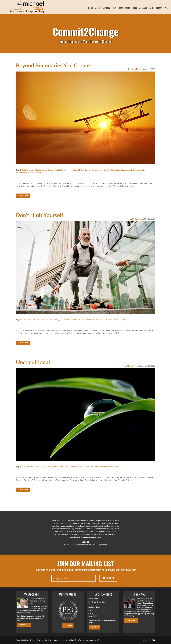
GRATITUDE (93, 616)
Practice (142, 170)
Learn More (23, 196)
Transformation (22, 173)
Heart (36, 320)
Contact (158, 8)
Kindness (56, 467)
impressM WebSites (96, 640)
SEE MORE (68, 626)
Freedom (68, 170)
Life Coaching (109, 170)
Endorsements (124, 8)
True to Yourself (106, 320)
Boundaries (42, 170)
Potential (135, 170)
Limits (118, 170)
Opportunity (126, 170)
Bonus (135, 8)
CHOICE (91, 613)
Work (39, 173)
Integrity (91, 170)
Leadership (99, 170)
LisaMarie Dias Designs (76, 640)
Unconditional (104, 467)
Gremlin (84, 170)
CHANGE (92, 611)
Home (91, 8)
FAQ (151, 8)
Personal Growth (77, 320)
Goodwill (76, 170)
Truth (96, 467)
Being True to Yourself (29, 170)
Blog (114, 8)
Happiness (47, 467)
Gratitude (39, 467)
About (98, 8)
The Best (96, 320)
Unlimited (33, 173)
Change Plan (52, 170)
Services (106, 8)
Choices (61, 170)
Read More (24, 625)
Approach (143, 8)
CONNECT (94, 627)
